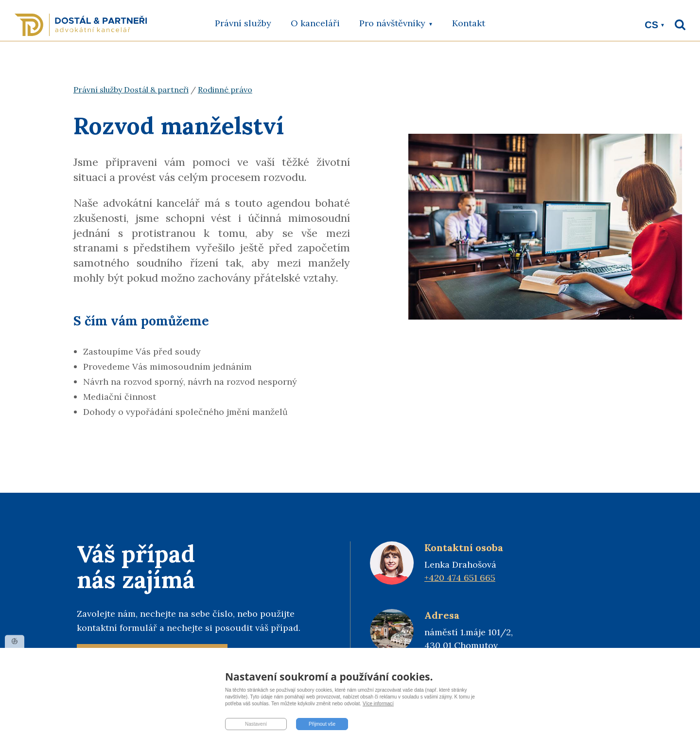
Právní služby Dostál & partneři (131, 90)
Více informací (378, 704)
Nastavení (256, 724)
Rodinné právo (225, 90)
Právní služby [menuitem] (243, 23)
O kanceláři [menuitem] (315, 23)
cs (651, 25)
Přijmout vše (322, 724)
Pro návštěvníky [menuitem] (396, 29)
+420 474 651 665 (460, 578)
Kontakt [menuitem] (469, 23)
